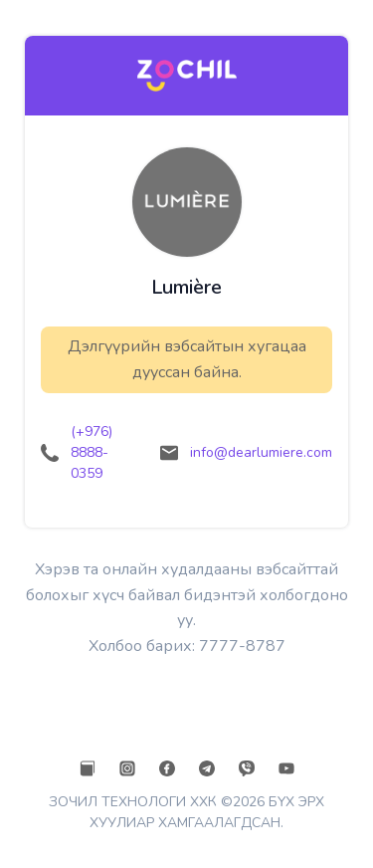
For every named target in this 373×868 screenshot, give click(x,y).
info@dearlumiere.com (261, 452)
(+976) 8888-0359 (92, 452)
